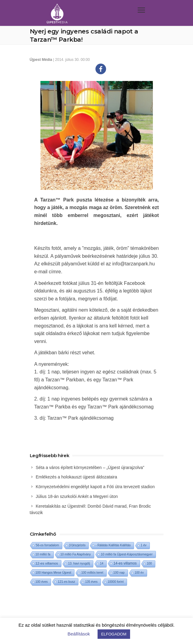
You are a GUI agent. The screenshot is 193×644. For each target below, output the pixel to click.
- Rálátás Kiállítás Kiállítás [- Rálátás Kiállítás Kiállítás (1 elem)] (113, 545)
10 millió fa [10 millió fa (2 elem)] (43, 554)
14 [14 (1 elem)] (102, 563)
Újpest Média (41, 60)
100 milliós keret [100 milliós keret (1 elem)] (92, 573)
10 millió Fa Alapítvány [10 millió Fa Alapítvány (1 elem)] (76, 554)
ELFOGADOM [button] (114, 634)
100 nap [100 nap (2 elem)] (119, 573)
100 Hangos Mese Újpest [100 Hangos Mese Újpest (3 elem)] (53, 572)
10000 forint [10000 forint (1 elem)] (116, 582)
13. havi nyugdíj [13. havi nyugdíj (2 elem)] (79, 563)
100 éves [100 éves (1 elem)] (42, 582)
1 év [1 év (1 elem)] (144, 545)
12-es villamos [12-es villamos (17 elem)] (47, 563)
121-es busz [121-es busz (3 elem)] (66, 582)
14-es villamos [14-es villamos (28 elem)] (125, 563)
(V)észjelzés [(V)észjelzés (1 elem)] (77, 545)
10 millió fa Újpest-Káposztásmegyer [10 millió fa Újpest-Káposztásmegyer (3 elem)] (127, 554)
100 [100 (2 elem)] (149, 563)
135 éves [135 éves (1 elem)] (91, 582)
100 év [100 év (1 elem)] (139, 573)
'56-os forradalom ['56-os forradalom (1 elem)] (47, 545)
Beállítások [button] (79, 634)
